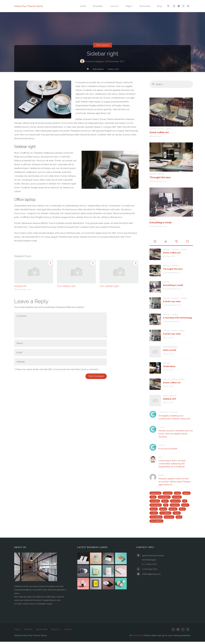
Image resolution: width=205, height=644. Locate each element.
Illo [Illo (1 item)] (166, 505)
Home (17, 632)
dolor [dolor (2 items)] (165, 501)
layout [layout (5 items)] (163, 509)
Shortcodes (42, 632)
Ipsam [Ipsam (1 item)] (185, 505)
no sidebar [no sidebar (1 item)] (165, 513)
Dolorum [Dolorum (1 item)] (175, 501)
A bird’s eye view (172, 301)
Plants (175, 298)
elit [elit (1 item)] (185, 501)
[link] (167, 6)
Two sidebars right (109, 286)
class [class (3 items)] (153, 497)
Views (168, 129)
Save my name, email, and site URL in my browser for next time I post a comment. (57, 369)
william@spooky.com (153, 576)
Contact (68, 632)
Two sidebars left (66, 286)
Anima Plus (138, 638)
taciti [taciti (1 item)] (179, 517)
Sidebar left (20, 286)
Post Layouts (102, 45)
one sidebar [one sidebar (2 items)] (156, 517)
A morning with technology (178, 318)
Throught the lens (160, 178)
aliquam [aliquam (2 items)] (168, 493)
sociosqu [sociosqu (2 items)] (169, 517)
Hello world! (170, 350)
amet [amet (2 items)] (177, 493)
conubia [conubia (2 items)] (177, 497)
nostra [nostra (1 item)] (177, 513)
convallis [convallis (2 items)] (155, 501)
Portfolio (28, 632)
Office (161, 129)
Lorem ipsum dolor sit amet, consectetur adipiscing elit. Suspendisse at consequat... (172, 464)
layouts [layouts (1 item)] (173, 509)
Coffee (153, 129)
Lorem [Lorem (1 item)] (154, 513)
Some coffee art (159, 132)
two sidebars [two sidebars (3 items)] (156, 521)
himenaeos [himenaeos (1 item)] (156, 505)
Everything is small (160, 223)
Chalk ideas (169, 366)
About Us (56, 632)
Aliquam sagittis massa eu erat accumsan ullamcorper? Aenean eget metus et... (175, 482)
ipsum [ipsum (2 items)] (154, 509)
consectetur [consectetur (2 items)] (164, 497)
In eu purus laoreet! (168, 449)
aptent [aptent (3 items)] (186, 493)
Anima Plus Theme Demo (30, 6)
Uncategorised (171, 347)
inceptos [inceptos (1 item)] (175, 505)
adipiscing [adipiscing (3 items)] (155, 493)
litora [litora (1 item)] (182, 509)
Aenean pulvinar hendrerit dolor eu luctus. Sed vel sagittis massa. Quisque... (175, 434)
